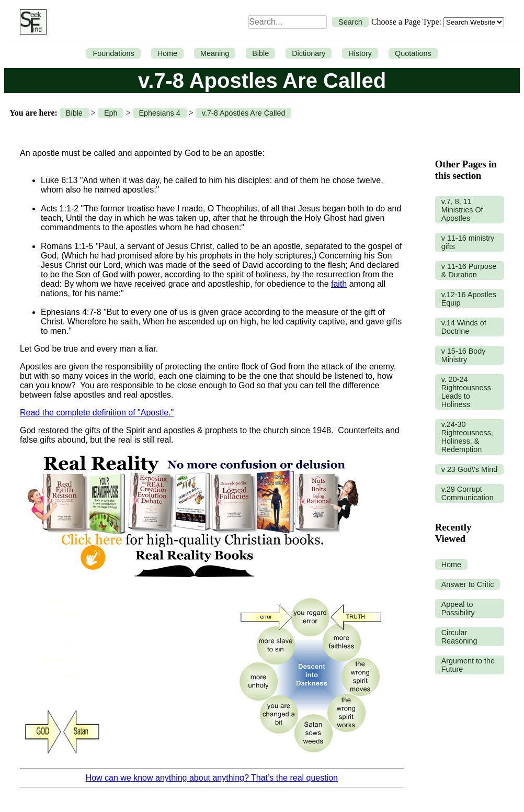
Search (350, 22)
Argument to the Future (468, 665)
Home (167, 53)
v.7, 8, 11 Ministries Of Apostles (462, 210)
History (360, 53)
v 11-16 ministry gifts (468, 242)
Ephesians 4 (160, 113)
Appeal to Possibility (458, 608)
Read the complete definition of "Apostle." (97, 413)
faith (339, 284)
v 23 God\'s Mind (470, 469)
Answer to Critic (468, 584)
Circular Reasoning (459, 637)
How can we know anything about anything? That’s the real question (212, 778)
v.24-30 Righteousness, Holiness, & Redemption (467, 437)
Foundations (113, 53)
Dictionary (309, 53)
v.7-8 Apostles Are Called (244, 113)
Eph (111, 113)
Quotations (413, 53)
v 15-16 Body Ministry (464, 355)
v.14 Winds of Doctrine (464, 327)
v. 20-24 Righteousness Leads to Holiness (466, 392)
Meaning (215, 53)
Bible (260, 53)
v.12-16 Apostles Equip (469, 299)
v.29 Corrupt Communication (468, 493)
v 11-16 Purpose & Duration (469, 270)
